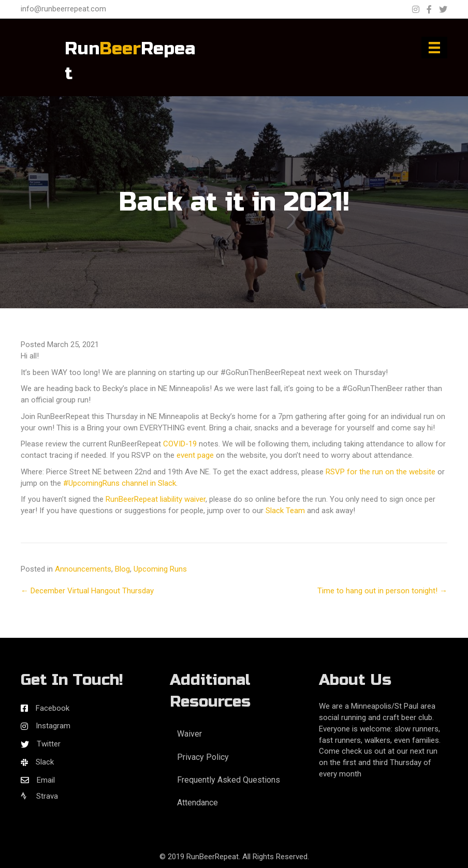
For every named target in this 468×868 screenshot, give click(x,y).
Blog (122, 569)
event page (195, 455)
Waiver (189, 734)
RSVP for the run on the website (381, 472)
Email (46, 780)
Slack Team (285, 511)
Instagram (53, 726)
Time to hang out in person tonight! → (382, 591)
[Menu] (434, 48)
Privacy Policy (203, 757)
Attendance (198, 803)
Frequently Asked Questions (229, 780)
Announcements (83, 569)
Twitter (49, 744)
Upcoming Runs (160, 569)
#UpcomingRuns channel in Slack (120, 483)
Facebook (53, 708)
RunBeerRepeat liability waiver (156, 499)
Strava (39, 796)
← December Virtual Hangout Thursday (87, 591)
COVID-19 (180, 444)
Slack (45, 762)
